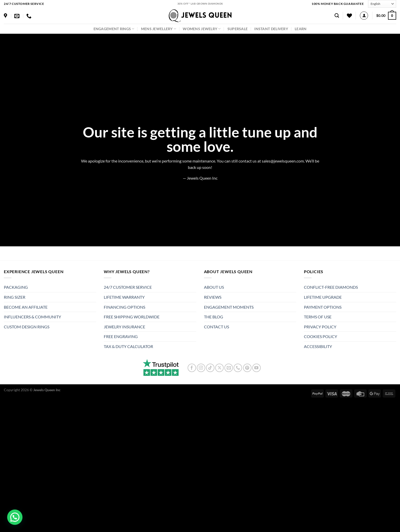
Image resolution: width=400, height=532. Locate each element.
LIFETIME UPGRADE (323, 297)
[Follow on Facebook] (192, 368)
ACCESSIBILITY (318, 346)
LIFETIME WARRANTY (124, 297)
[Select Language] (382, 4)
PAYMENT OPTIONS (323, 307)
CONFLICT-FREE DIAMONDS (331, 287)
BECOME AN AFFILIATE (26, 307)
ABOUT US (214, 287)
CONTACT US (216, 327)
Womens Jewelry (202, 29)
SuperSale (238, 29)
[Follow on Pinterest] (247, 368)
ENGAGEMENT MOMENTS (229, 307)
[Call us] (238, 368)
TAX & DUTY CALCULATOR (128, 346)
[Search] (337, 16)
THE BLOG (214, 317)
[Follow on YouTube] (256, 368)
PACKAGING (16, 287)
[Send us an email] (229, 368)
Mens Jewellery (159, 29)
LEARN (301, 29)
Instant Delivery (271, 29)
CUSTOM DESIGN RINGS (27, 327)
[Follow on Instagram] (201, 368)
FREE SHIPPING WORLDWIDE (132, 317)
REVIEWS (213, 297)
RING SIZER (15, 297)
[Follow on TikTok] (210, 368)
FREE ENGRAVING (121, 336)
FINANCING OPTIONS (124, 307)
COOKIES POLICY (321, 336)
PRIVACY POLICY (320, 327)
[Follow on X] (219, 368)
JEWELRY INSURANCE (124, 327)
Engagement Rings (114, 29)
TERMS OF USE (318, 317)
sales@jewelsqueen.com (283, 161)
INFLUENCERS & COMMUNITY (32, 317)
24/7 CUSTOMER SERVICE (128, 287)
